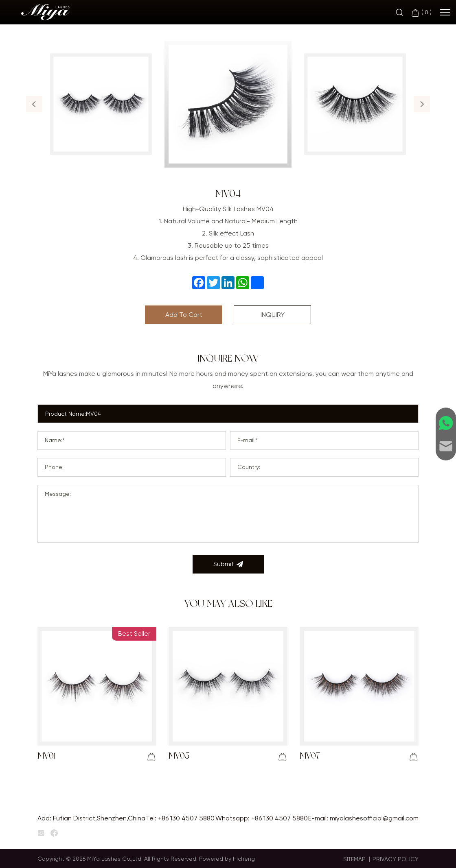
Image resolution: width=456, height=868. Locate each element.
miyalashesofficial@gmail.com (374, 818)
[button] (34, 104)
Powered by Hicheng (227, 859)
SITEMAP (354, 859)
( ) (421, 13)
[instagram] (41, 833)
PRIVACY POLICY (396, 859)
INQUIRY (273, 315)
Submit (228, 564)
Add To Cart (184, 315)
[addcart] (151, 757)
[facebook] (54, 833)
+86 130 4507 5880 (186, 818)
